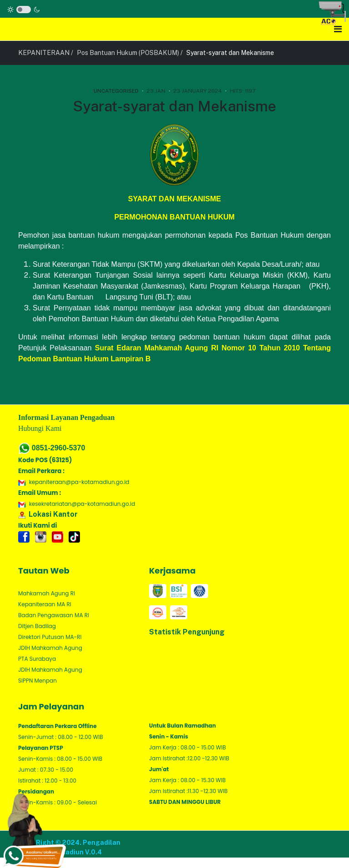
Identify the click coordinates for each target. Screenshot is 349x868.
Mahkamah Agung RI (47, 593)
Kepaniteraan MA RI (45, 604)
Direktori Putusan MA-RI (50, 637)
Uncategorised (116, 91)
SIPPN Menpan (37, 681)
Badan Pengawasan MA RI (54, 615)
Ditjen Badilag (37, 626)
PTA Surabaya (37, 659)
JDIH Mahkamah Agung (50, 648)
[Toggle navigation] (338, 29)
